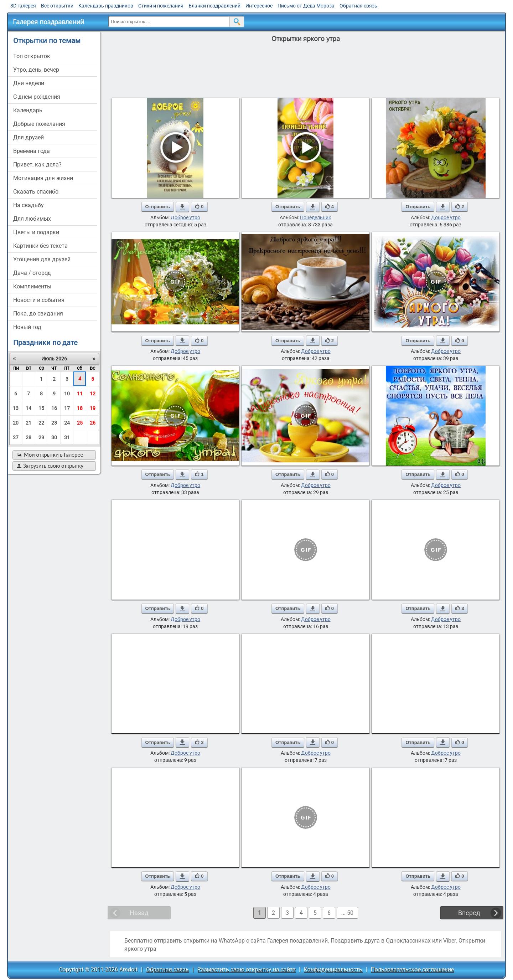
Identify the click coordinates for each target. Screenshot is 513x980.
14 (28, 408)
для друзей (28, 137)
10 (67, 394)
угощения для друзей (42, 259)
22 (41, 423)
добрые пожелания (39, 124)
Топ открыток (32, 56)
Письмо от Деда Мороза (306, 6)
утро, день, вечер (36, 70)
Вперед (469, 913)
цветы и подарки (36, 232)
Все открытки (57, 6)
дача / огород (32, 273)
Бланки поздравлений (214, 6)
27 (16, 437)
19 (93, 408)
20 (16, 423)
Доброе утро (185, 217)
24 (67, 423)
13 (16, 408)
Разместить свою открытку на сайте (246, 969)
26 (93, 423)
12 (93, 394)
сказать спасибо (36, 192)
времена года (32, 151)
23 (54, 423)
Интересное (259, 6)
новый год (27, 327)
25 (80, 423)
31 (67, 437)
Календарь (28, 110)
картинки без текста (40, 246)
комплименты (32, 286)
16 (54, 408)
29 (41, 437)
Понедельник (316, 217)
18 (80, 408)
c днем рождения (37, 97)
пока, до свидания (38, 314)
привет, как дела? (37, 165)
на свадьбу (28, 205)
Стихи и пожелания (161, 6)
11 (80, 394)
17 (67, 408)
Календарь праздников (106, 6)
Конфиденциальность (333, 969)
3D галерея (23, 6)
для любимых (32, 219)
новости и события (39, 300)
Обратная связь (358, 6)
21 (28, 423)
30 (54, 437)
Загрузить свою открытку (50, 466)
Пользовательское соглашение (412, 969)
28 (28, 437)
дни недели (29, 83)
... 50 (347, 913)
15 (41, 408)
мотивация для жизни (43, 178)
